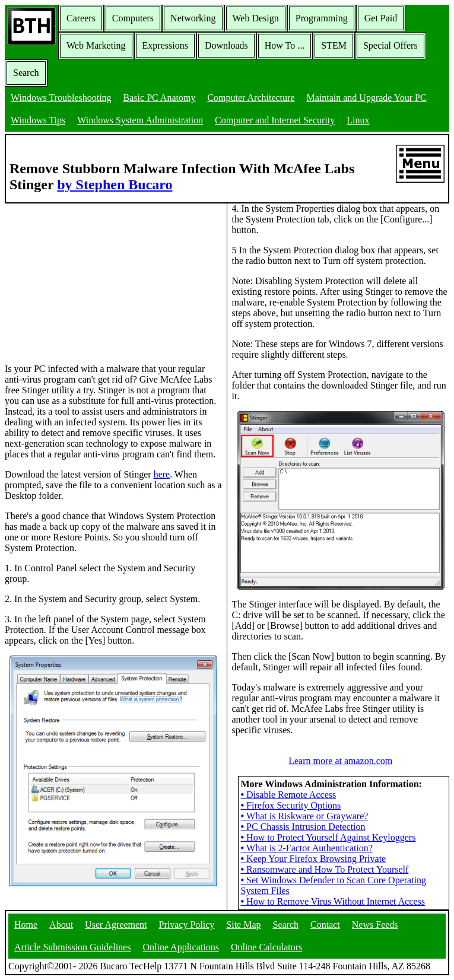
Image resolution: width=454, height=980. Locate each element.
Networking (193, 18)
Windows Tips (38, 120)
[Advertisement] (94, 278)
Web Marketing (96, 45)
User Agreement (116, 925)
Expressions (165, 45)
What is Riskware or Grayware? (305, 816)
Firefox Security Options (291, 805)
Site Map (243, 925)
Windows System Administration (140, 120)
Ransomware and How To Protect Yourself (325, 869)
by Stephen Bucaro (115, 184)
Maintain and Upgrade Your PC (366, 98)
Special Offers (390, 45)
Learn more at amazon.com (340, 761)
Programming (322, 18)
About (61, 925)
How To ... (285, 45)
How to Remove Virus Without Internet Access (333, 901)
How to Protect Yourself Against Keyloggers (328, 837)
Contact (325, 925)
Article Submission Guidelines (72, 947)
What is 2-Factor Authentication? (307, 848)
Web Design (256, 18)
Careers (81, 18)
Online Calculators (266, 947)
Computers (133, 18)
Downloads (226, 45)
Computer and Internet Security (275, 120)
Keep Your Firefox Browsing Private (314, 859)
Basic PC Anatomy (160, 98)
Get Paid (381, 18)
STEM (334, 45)
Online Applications (180, 947)
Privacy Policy (187, 925)
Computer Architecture (251, 98)
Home (26, 925)
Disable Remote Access (289, 795)
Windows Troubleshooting (61, 98)
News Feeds (375, 925)
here (162, 474)
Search (26, 73)
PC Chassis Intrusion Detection (303, 827)
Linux (358, 120)
